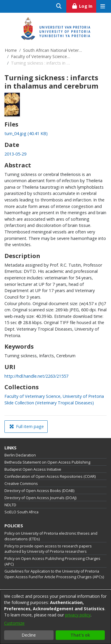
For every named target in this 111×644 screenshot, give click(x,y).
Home (11, 50)
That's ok (80, 635)
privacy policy (78, 615)
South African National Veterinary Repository (53, 50)
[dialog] (55, 617)
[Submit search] (59, 6)
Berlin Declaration (20, 455)
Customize (14, 623)
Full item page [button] (27, 426)
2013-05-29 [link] (15, 154)
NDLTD (10, 505)
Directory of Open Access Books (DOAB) (39, 491)
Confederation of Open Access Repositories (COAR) (50, 476)
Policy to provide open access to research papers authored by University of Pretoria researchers (48, 549)
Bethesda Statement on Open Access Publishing (47, 462)
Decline (29, 635)
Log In (84, 5)
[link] (26, 133)
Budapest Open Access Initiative (33, 469)
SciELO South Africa (21, 512)
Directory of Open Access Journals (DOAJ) (40, 498)
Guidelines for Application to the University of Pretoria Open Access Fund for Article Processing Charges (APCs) (54, 574)
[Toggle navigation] (103, 6)
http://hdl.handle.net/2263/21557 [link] (36, 376)
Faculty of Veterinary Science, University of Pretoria (41, 56)
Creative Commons (21, 484)
